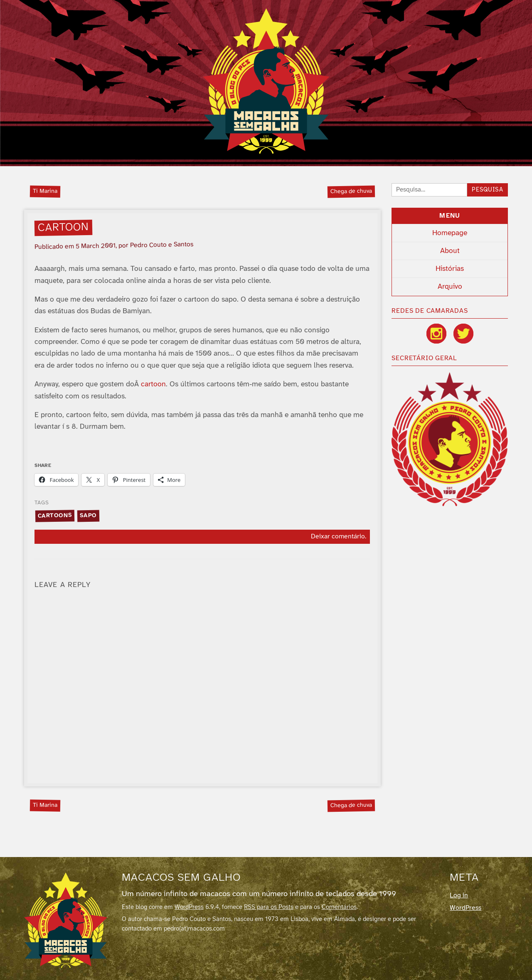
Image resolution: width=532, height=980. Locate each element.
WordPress (189, 907)
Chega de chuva (351, 191)
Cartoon (64, 228)
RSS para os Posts (269, 907)
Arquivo (450, 287)
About (450, 251)
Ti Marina (45, 191)
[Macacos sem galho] (66, 920)
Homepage (450, 233)
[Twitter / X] (463, 334)
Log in (459, 895)
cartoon (153, 384)
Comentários (339, 907)
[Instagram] (436, 334)
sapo (89, 516)
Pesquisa (488, 190)
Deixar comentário (338, 537)
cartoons (55, 516)
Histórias (450, 269)
